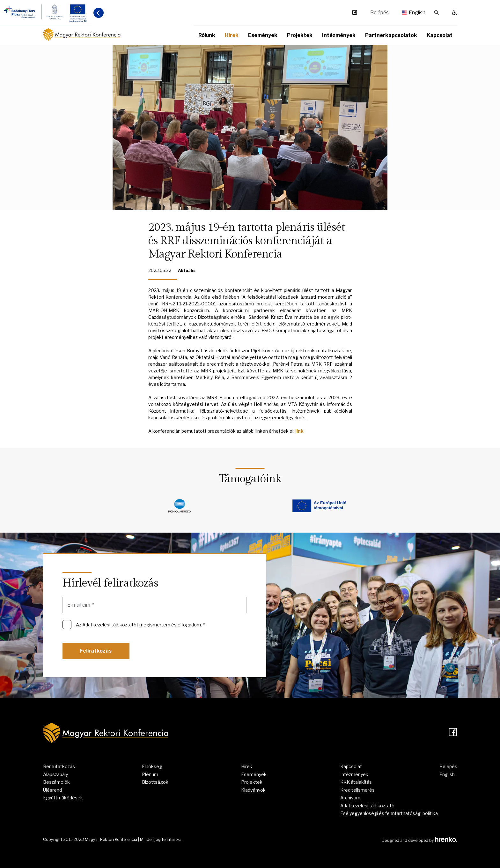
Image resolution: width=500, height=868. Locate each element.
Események (263, 35)
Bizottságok (155, 782)
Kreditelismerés (357, 790)
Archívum (350, 798)
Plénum (150, 774)
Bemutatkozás (59, 766)
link (299, 431)
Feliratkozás (96, 651)
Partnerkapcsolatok (391, 35)
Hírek (232, 35)
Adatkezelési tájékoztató (367, 806)
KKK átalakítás (356, 782)
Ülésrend (52, 790)
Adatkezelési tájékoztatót (110, 625)
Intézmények (339, 35)
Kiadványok (253, 790)
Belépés (379, 13)
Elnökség (152, 766)
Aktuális (187, 270)
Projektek (300, 35)
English (412, 13)
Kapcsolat (440, 35)
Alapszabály (55, 774)
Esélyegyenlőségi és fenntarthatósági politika (389, 813)
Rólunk (207, 35)
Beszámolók (56, 782)
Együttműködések (63, 798)
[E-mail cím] (155, 605)
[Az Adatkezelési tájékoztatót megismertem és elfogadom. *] (67, 625)
